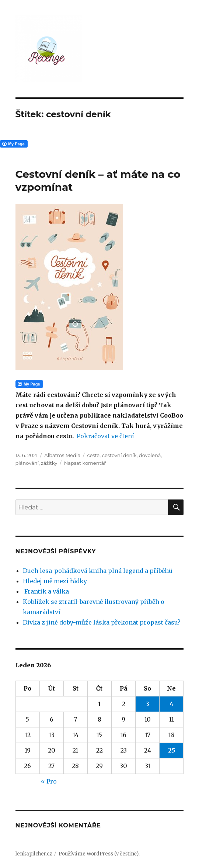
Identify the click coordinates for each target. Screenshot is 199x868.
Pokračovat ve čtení (105, 436)
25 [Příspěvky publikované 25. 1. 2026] (172, 750)
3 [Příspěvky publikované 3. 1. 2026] (148, 704)
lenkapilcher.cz (34, 854)
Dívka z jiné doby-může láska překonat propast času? (102, 622)
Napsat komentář (85, 463)
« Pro (49, 781)
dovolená (150, 455)
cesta (93, 455)
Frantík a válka (46, 591)
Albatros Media (62, 455)
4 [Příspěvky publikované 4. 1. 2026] (172, 704)
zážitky (49, 463)
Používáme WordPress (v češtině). (99, 854)
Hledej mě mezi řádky (55, 581)
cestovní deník (119, 455)
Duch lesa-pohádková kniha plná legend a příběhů (98, 571)
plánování (27, 463)
